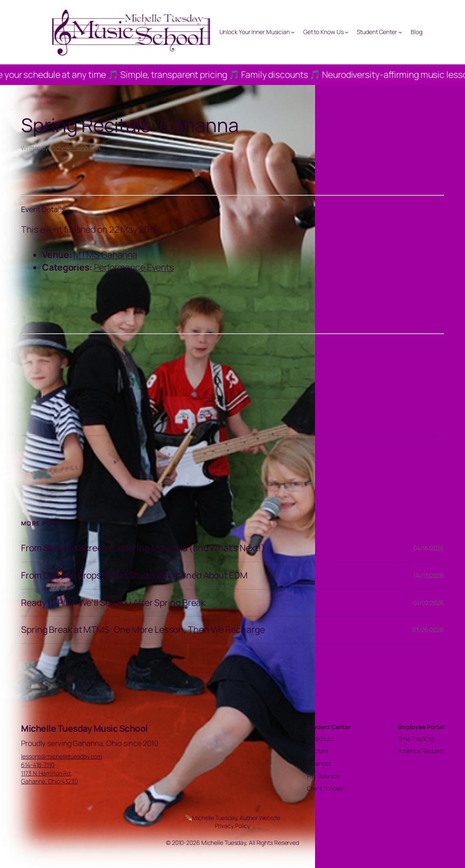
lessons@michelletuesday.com (61, 756)
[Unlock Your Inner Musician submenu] (293, 32)
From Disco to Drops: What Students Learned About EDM (134, 576)
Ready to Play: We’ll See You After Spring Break (113, 603)
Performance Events (134, 267)
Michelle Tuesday (72, 148)
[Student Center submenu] (400, 32)
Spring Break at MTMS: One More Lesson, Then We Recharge (143, 630)
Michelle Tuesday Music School (84, 728)
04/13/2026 (429, 575)
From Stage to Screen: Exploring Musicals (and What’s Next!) (143, 548)
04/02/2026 (428, 603)
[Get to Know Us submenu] (347, 32)
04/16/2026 (429, 548)
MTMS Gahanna (105, 255)
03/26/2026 (428, 630)
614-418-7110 (38, 765)
